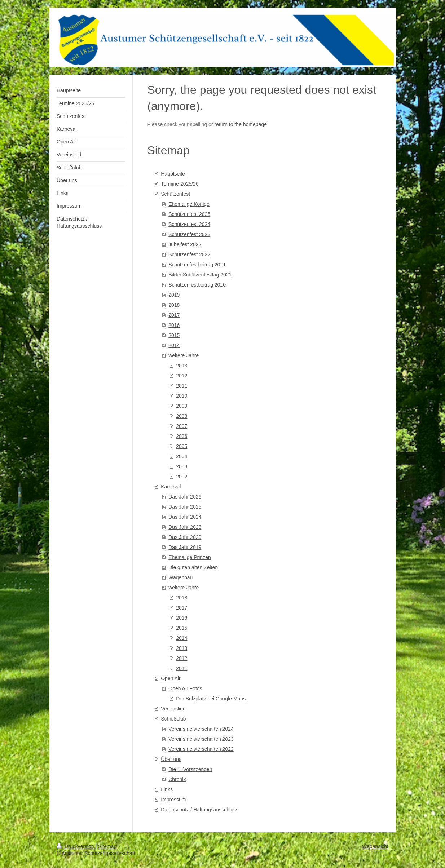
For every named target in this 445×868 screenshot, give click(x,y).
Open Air (171, 678)
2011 (182, 386)
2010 (182, 396)
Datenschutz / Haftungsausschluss (200, 810)
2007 (182, 426)
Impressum (173, 800)
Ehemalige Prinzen (190, 557)
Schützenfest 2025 (189, 214)
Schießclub (173, 719)
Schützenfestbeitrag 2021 (197, 265)
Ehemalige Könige (189, 204)
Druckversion (76, 846)
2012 (182, 376)
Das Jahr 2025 (185, 507)
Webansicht (375, 846)
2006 (182, 436)
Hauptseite (173, 174)
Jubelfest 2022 (185, 244)
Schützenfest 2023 (189, 234)
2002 (182, 477)
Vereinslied (173, 709)
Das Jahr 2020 (185, 537)
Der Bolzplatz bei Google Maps (211, 699)
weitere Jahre (184, 355)
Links (167, 789)
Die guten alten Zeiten (193, 567)
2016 (174, 325)
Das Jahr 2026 (185, 497)
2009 (182, 406)
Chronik (177, 779)
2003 (182, 466)
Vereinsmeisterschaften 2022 (201, 749)
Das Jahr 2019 (185, 547)
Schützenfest (175, 194)
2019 (174, 295)
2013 (182, 366)
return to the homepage (241, 124)
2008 (182, 416)
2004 (182, 456)
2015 (174, 335)
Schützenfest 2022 (189, 254)
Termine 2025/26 (180, 184)
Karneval (171, 487)
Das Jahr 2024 (185, 517)
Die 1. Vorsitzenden (190, 769)
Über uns (171, 759)
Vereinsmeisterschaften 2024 (201, 729)
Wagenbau (180, 577)
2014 (174, 345)
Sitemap (107, 846)
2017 (174, 315)
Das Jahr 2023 (185, 527)
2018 (174, 305)
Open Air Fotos (185, 688)
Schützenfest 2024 (189, 224)
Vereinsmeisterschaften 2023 (201, 739)
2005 (182, 446)
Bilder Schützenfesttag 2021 (200, 275)
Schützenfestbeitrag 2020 (197, 285)
